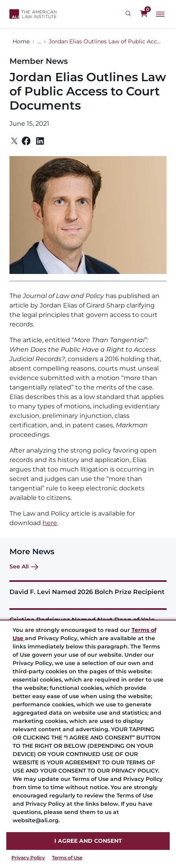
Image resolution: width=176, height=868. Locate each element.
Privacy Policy (28, 858)
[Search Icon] (129, 14)
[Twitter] (14, 141)
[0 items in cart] (144, 14)
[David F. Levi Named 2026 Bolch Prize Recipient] (88, 588)
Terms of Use (67, 858)
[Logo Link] (33, 14)
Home (21, 41)
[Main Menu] (160, 14)
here (50, 523)
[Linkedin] (40, 141)
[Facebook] (26, 141)
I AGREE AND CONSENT (88, 841)
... (39, 41)
